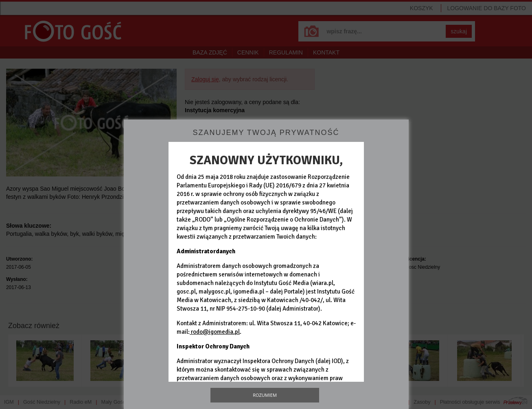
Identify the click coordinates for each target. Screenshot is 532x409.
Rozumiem (265, 395)
